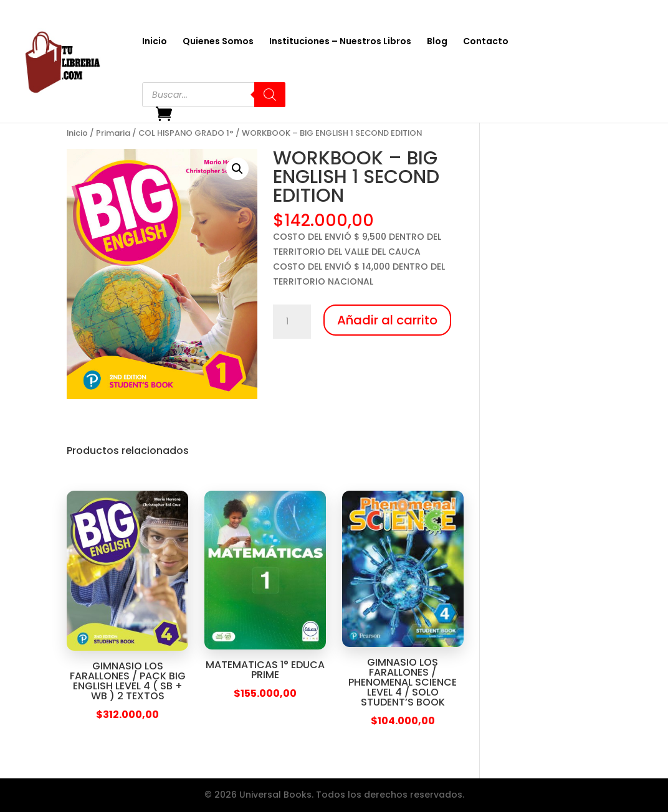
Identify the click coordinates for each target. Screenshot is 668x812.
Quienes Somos (218, 42)
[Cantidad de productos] (292, 322)
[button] (237, 169)
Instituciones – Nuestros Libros (340, 42)
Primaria (113, 133)
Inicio (155, 42)
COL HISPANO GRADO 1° (186, 133)
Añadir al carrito (387, 320)
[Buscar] (270, 95)
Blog (437, 42)
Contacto (486, 42)
